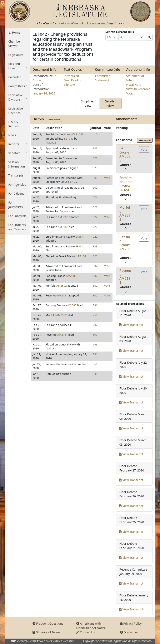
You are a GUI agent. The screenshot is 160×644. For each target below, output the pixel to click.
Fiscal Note (134, 85)
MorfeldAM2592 (125, 213)
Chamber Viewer (17, 44)
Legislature (17, 55)
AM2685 (71, 276)
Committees (17, 86)
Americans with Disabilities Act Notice (91, 626)
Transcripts (16, 175)
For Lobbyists (17, 216)
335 (95, 374)
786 (95, 305)
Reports (17, 144)
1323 (94, 168)
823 (95, 246)
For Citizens (16, 193)
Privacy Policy (131, 623)
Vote (107, 178)
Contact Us (86, 632)
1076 (94, 197)
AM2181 (62, 295)
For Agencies (17, 185)
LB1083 (79, 134)
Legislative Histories (16, 111)
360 (95, 364)
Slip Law (69, 85)
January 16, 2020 (44, 93)
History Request (14, 124)
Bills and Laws (17, 66)
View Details (54, 119)
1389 (94, 148)
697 (95, 325)
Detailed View (111, 103)
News (12, 135)
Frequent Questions (48, 623)
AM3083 (63, 217)
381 (95, 354)
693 (95, 335)
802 (95, 266)
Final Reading (73, 80)
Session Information (17, 164)
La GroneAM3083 (125, 154)
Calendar (14, 77)
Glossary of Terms (46, 632)
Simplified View (88, 103)
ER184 (79, 237)
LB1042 (69, 139)
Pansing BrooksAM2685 (125, 245)
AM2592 (51, 142)
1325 (94, 158)
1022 (94, 207)
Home (16, 32)
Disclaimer (129, 632)
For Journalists (16, 205)
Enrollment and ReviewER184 (126, 184)
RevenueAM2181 (125, 277)
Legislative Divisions (17, 97)
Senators (17, 153)
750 (95, 315)
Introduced (71, 76)
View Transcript (131, 325)
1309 (94, 178)
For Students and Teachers (17, 227)
